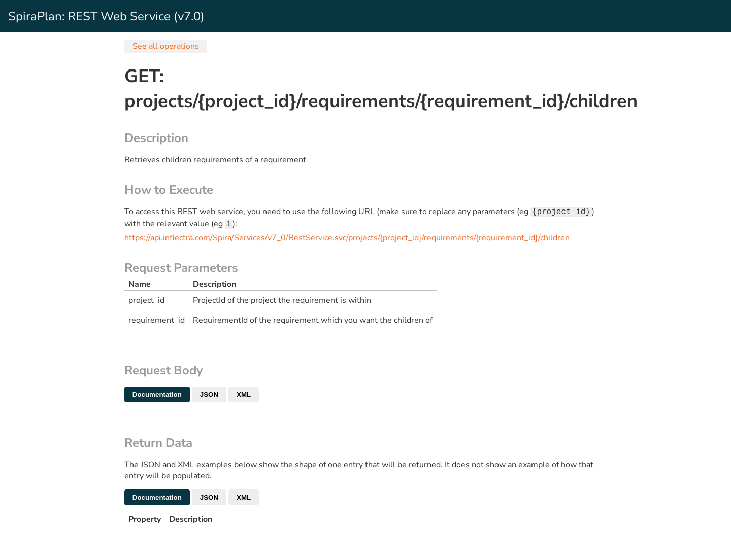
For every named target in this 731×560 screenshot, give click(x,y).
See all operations (166, 46)
